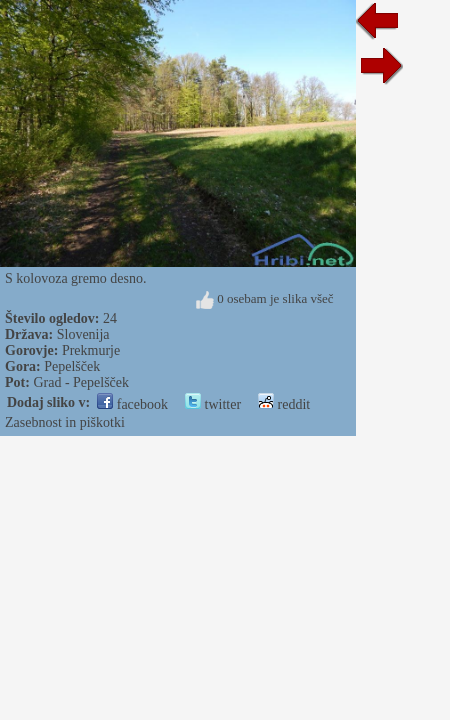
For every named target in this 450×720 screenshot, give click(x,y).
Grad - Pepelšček (81, 382)
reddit (284, 404)
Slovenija (83, 334)
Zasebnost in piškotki (65, 422)
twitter (213, 404)
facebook (132, 404)
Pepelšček (72, 366)
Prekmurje (91, 350)
